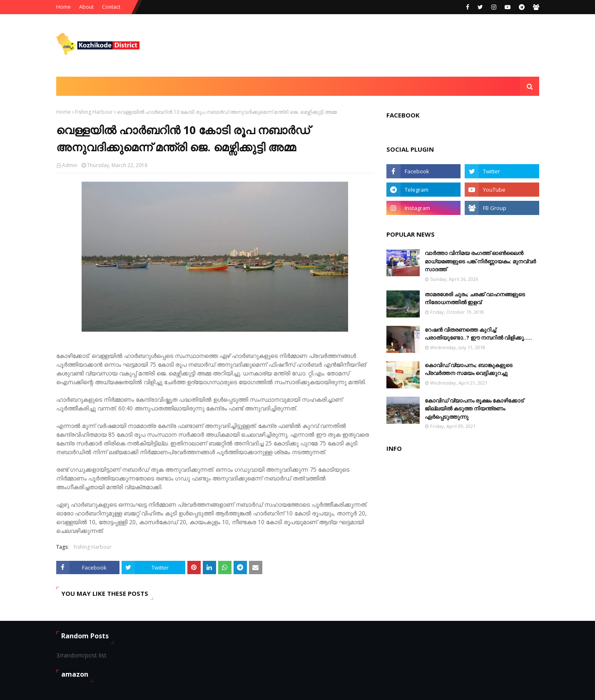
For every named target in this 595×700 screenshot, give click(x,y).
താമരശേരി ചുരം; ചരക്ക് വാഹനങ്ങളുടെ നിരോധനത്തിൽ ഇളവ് (475, 298)
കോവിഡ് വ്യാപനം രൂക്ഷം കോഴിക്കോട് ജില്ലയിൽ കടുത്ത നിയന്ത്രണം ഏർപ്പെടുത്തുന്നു (474, 409)
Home (63, 7)
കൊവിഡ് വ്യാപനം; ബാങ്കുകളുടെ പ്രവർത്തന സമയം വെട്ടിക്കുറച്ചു (469, 369)
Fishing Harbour (94, 112)
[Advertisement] (388, 45)
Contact (111, 7)
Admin (70, 165)
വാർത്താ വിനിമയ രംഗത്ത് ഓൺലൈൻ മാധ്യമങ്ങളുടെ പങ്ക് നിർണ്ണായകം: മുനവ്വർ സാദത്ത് (480, 261)
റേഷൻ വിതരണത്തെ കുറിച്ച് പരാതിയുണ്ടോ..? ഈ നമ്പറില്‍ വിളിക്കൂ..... (478, 334)
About (86, 7)
